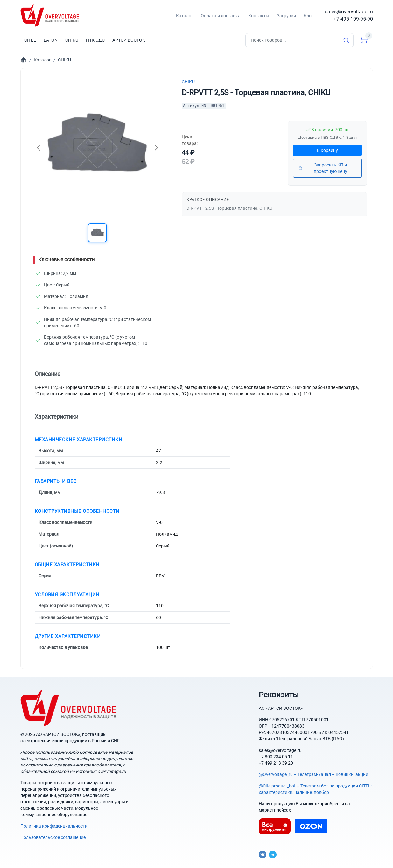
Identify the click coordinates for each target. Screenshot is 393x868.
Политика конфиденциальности (54, 826)
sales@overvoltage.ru (349, 12)
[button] (97, 233)
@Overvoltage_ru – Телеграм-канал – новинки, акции (313, 774)
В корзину (327, 150)
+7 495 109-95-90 (353, 19)
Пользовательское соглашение (53, 837)
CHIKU (188, 82)
